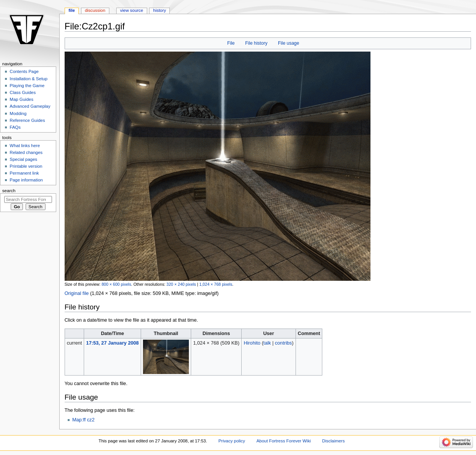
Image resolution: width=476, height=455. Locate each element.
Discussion (95, 10)
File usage (289, 43)
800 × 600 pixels (116, 284)
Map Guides (21, 99)
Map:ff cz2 (83, 420)
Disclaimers (334, 441)
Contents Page (24, 71)
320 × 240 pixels (181, 284)
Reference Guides (27, 120)
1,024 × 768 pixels (216, 284)
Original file (77, 293)
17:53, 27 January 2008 (112, 343)
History (160, 10)
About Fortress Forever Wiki (284, 441)
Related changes (26, 152)
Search (9, 191)
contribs (283, 343)
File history (256, 43)
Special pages (23, 159)
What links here (25, 146)
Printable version (26, 166)
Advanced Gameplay (30, 106)
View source (132, 10)
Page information (26, 180)
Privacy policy (232, 441)
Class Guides (23, 92)
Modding (18, 113)
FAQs (15, 127)
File (231, 43)
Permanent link (24, 173)
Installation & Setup (28, 79)
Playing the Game (27, 86)
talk (267, 343)
